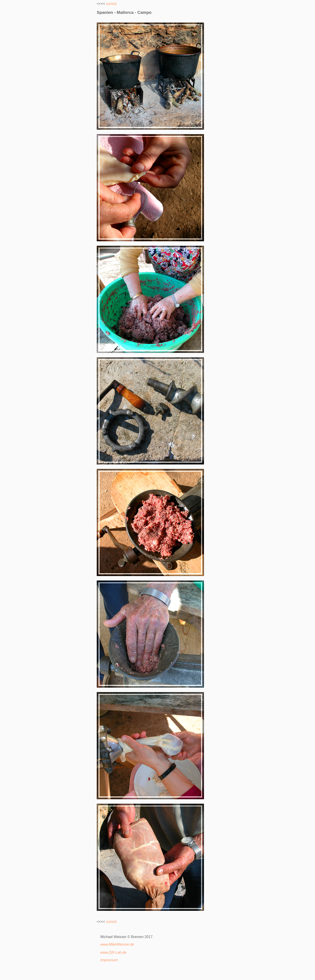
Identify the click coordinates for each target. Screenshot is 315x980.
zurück (111, 4)
